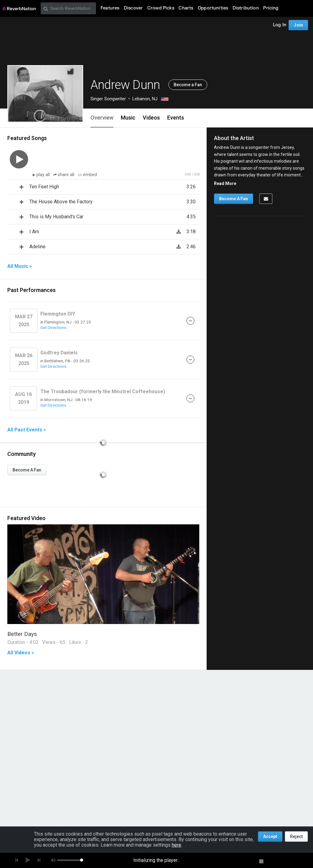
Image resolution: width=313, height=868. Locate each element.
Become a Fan (188, 85)
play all (44, 175)
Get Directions (53, 327)
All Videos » (21, 653)
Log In (280, 25)
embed (87, 175)
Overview (102, 118)
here (177, 845)
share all (64, 175)
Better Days (22, 634)
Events (176, 118)
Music (128, 118)
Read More (225, 183)
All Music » (20, 266)
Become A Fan (27, 470)
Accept (270, 837)
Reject (296, 837)
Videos (151, 118)
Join (298, 25)
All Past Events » (27, 430)
